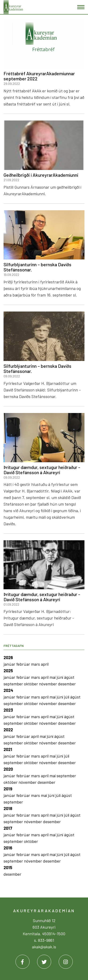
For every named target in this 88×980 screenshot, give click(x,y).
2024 (8, 690)
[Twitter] (44, 962)
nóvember (48, 684)
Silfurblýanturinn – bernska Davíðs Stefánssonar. (37, 267)
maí (53, 677)
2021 (8, 749)
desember (67, 684)
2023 (8, 710)
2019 (8, 789)
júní (60, 677)
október (31, 684)
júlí (67, 697)
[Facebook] (23, 962)
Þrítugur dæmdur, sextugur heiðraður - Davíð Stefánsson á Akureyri (42, 470)
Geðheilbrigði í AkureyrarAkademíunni (41, 175)
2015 (8, 867)
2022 (8, 730)
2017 (8, 828)
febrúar (24, 664)
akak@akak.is (44, 947)
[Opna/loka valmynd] (81, 7)
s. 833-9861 (44, 940)
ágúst (69, 677)
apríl (45, 664)
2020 (8, 769)
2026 (8, 657)
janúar (10, 664)
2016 (8, 848)
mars (36, 664)
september (14, 684)
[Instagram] (66, 962)
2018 (8, 808)
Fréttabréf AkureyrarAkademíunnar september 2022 (39, 76)
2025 (8, 671)
